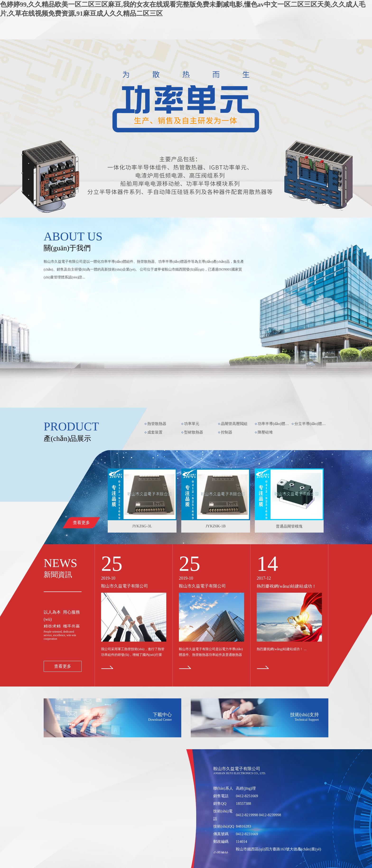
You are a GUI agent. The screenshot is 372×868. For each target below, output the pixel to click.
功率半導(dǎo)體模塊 (274, 424)
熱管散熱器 (157, 424)
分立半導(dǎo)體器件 (311, 424)
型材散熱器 (194, 432)
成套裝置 (155, 432)
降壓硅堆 (265, 432)
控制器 (227, 432)
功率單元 (192, 424)
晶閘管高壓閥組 (234, 424)
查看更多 (81, 523)
